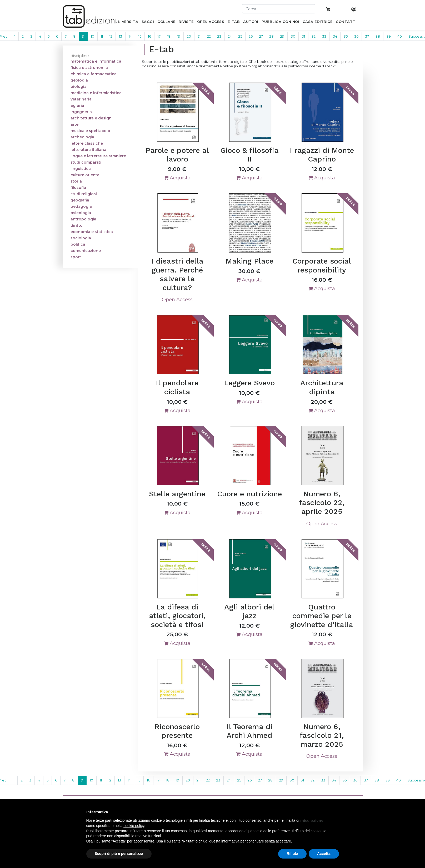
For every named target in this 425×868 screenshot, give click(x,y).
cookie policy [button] (134, 826)
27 (261, 36)
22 (209, 36)
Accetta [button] (324, 854)
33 (324, 36)
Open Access (177, 300)
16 (149, 36)
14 (130, 36)
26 (251, 36)
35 (346, 36)
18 (169, 36)
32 (314, 36)
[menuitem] (127, 23)
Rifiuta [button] (292, 854)
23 (219, 36)
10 (92, 36)
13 (121, 36)
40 (400, 36)
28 (272, 36)
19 (179, 36)
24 (230, 36)
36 (356, 36)
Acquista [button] (177, 178)
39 (389, 36)
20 (189, 36)
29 (282, 36)
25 (240, 36)
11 (102, 36)
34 (335, 36)
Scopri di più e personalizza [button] (119, 854)
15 (140, 36)
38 (378, 36)
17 (159, 36)
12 (111, 36)
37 (367, 36)
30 (293, 36)
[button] (336, 812)
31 (303, 36)
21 (199, 36)
